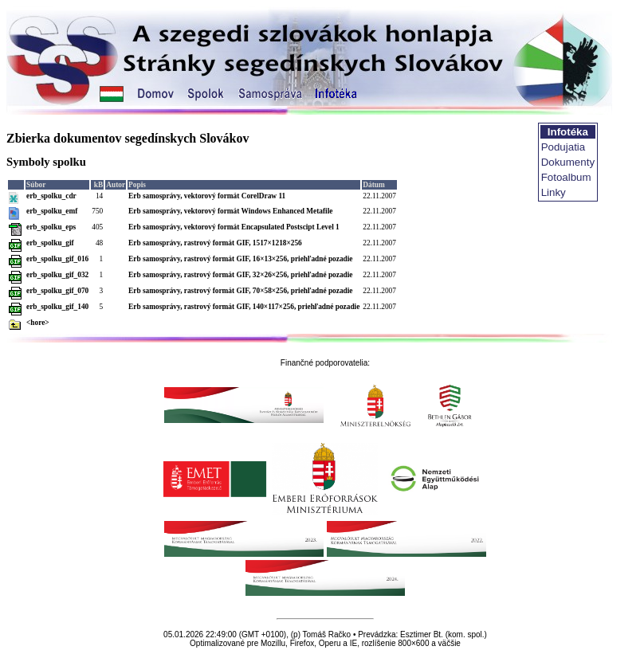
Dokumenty (568, 162)
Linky (554, 192)
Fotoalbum (566, 177)
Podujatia (563, 147)
